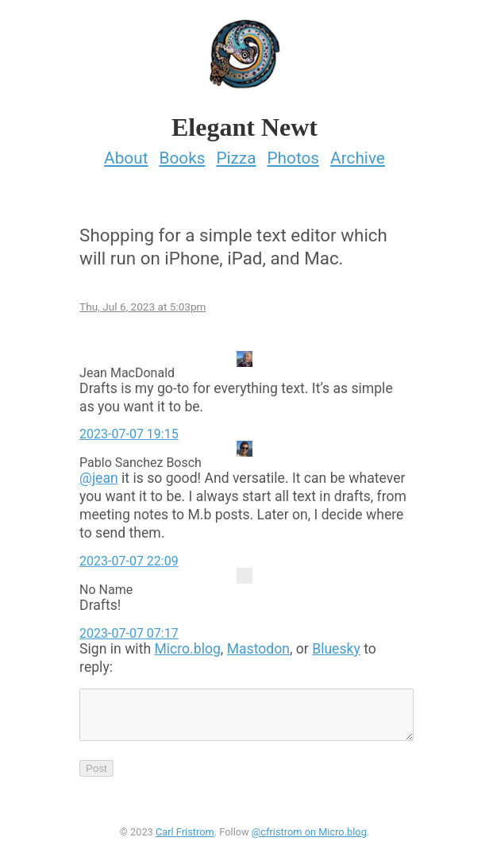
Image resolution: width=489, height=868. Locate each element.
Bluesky (336, 644)
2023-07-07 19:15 (129, 430)
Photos (293, 153)
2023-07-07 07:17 (129, 629)
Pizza (236, 153)
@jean (99, 474)
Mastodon (258, 644)
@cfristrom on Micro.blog (309, 837)
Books (182, 153)
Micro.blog (187, 644)
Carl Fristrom (185, 837)
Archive (358, 153)
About (126, 153)
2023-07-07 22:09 (129, 556)
